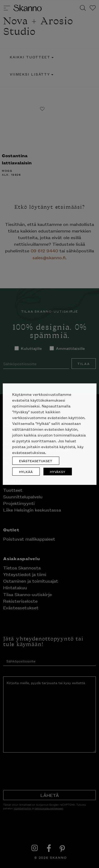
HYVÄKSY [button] (58, 472)
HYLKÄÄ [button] (26, 472)
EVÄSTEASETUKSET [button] (36, 461)
